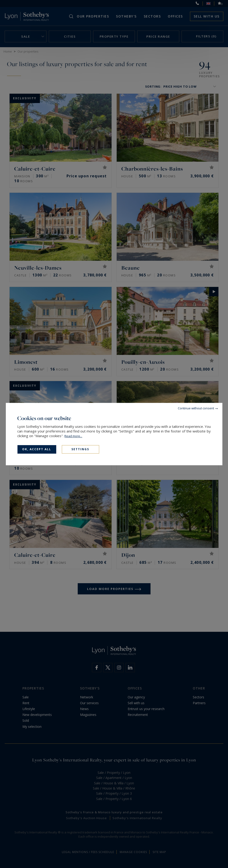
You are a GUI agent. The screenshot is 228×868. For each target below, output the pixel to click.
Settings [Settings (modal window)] (80, 449)
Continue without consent (196, 408)
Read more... (73, 436)
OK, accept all (37, 449)
